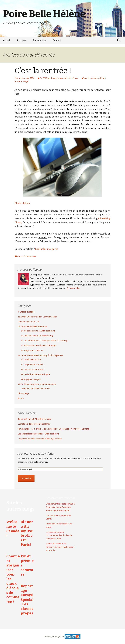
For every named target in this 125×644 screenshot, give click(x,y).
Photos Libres (22, 203)
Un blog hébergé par (54, 636)
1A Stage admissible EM (32, 350)
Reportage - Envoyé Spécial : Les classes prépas (27, 600)
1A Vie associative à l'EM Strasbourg (38, 331)
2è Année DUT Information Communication (37, 317)
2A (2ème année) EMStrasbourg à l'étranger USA (40, 355)
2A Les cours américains (32, 369)
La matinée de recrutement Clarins (34, 424)
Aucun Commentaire (27, 256)
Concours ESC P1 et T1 (28, 322)
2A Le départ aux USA (31, 359)
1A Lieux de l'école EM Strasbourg (37, 336)
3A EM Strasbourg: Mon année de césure (59, 78)
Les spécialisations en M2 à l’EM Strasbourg (38, 434)
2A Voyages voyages (31, 379)
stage (26, 81)
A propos (21, 40)
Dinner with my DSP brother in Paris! (34, 419)
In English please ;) (26, 312)
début (102, 78)
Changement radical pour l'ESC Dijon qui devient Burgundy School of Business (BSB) (60, 507)
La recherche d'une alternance (35, 388)
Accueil (7, 40)
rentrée (18, 81)
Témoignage (24, 393)
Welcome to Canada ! (13, 529)
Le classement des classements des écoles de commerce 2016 (59, 535)
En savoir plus (73, 288)
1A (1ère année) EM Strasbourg (32, 327)
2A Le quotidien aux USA (32, 364)
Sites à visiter (39, 40)
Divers (21, 398)
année (87, 78)
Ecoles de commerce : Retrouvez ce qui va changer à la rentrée (60, 547)
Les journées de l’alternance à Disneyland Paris (40, 439)
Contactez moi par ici (47, 249)
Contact (57, 40)
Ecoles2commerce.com (60, 498)
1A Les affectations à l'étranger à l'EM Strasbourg (44, 341)
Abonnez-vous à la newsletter (36, 453)
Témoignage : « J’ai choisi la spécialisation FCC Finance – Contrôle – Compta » (54, 429)
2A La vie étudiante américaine (35, 374)
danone (95, 78)
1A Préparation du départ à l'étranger (39, 345)
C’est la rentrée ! (43, 71)
